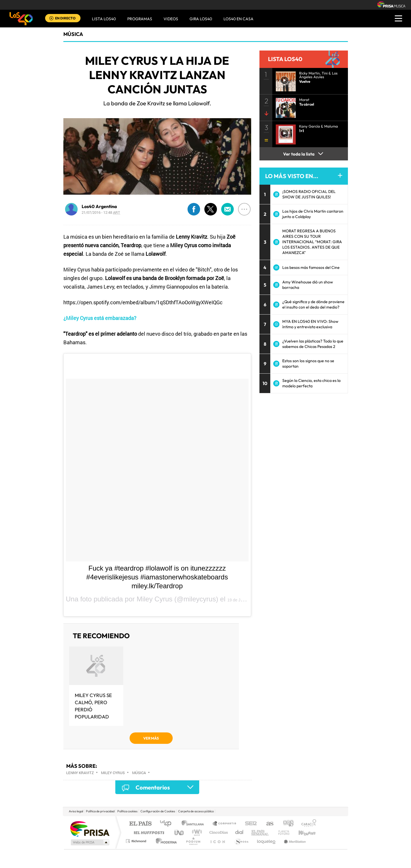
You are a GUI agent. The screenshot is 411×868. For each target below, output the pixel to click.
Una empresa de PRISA (90, 828)
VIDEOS (171, 19)
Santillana (194, 824)
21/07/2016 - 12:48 (101, 212)
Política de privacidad (100, 811)
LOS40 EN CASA (238, 19)
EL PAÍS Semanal (260, 832)
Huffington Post (148, 832)
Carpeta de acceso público (196, 811)
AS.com (267, 824)
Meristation (294, 841)
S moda (241, 841)
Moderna (165, 841)
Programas (140, 19)
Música (73, 34)
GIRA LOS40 (201, 19)
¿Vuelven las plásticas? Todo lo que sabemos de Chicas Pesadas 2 (313, 344)
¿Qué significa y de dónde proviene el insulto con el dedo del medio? (313, 304)
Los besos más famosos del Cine (311, 267)
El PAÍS (140, 824)
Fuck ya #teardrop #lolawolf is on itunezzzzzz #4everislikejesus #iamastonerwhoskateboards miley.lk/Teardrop (157, 577)
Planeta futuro (281, 832)
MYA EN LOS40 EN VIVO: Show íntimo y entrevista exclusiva (310, 324)
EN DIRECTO (65, 18)
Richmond (137, 841)
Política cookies (127, 811)
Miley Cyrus (113, 773)
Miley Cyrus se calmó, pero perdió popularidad (93, 706)
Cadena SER (249, 824)
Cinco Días (218, 832)
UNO (180, 832)
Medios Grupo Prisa (89, 842)
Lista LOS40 (104, 19)
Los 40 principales (168, 824)
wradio (196, 832)
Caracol (307, 824)
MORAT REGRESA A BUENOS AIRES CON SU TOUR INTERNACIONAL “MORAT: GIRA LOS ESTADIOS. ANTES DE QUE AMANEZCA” (312, 242)
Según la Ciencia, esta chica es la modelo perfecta (311, 383)
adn (286, 824)
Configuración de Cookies (158, 811)
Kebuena (302, 832)
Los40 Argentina (99, 206)
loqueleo (267, 841)
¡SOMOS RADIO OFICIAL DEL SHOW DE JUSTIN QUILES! (309, 194)
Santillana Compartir (225, 824)
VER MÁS (151, 738)
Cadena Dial (239, 832)
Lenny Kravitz (80, 773)
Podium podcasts (193, 841)
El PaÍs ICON (217, 841)
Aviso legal (76, 811)
